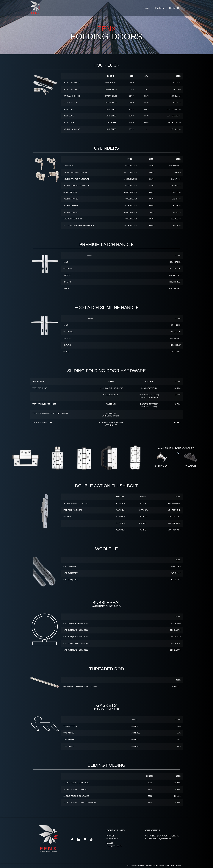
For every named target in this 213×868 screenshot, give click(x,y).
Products (159, 8)
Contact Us (174, 8)
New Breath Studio (162, 865)
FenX (142, 865)
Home (147, 8)
